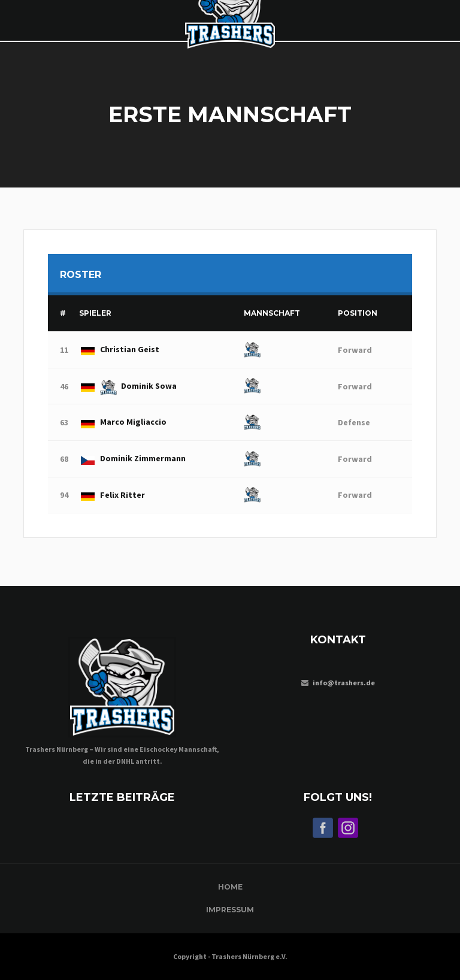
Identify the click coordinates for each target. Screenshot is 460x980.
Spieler (95, 313)
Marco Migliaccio (123, 422)
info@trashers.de (344, 683)
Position (358, 313)
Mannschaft (272, 313)
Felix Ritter (112, 495)
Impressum (230, 910)
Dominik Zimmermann (132, 458)
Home (230, 887)
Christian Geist (119, 349)
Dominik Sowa (128, 386)
